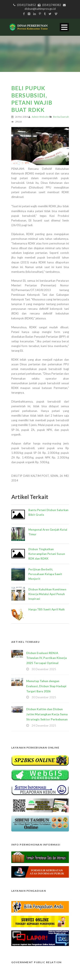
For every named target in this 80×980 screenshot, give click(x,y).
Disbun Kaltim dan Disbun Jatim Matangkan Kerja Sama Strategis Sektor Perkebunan (47, 714)
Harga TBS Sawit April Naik (47, 609)
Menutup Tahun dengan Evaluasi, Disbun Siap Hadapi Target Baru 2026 (46, 686)
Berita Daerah (61, 117)
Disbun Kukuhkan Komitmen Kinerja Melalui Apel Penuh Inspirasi (47, 594)
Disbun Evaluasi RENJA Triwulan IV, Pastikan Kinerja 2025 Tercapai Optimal (47, 658)
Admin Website (40, 117)
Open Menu (64, 27)
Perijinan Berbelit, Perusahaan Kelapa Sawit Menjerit (45, 574)
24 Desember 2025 (44, 726)
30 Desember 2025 (44, 669)
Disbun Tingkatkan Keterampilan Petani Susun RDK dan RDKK (47, 554)
